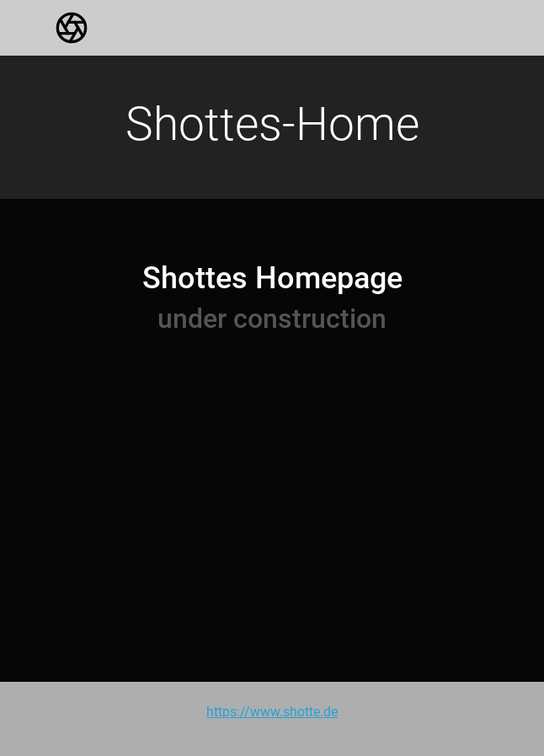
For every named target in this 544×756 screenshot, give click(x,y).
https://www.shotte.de (272, 712)
